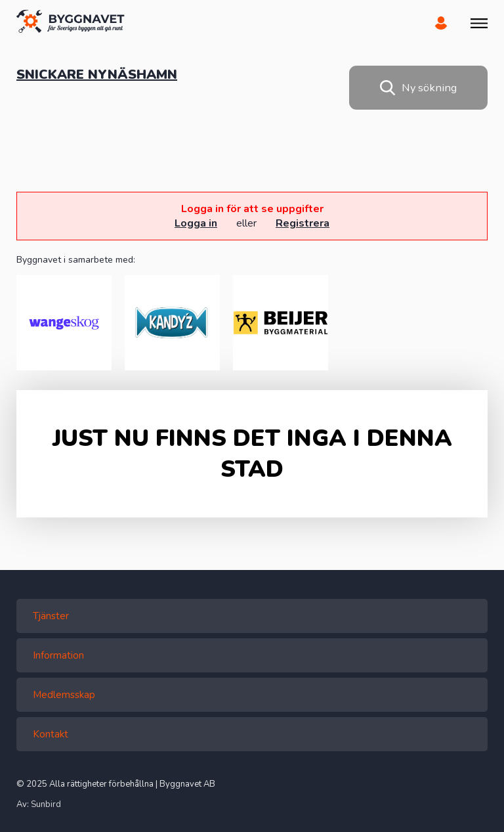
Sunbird (46, 804)
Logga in (196, 223)
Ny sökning (418, 88)
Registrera (303, 223)
